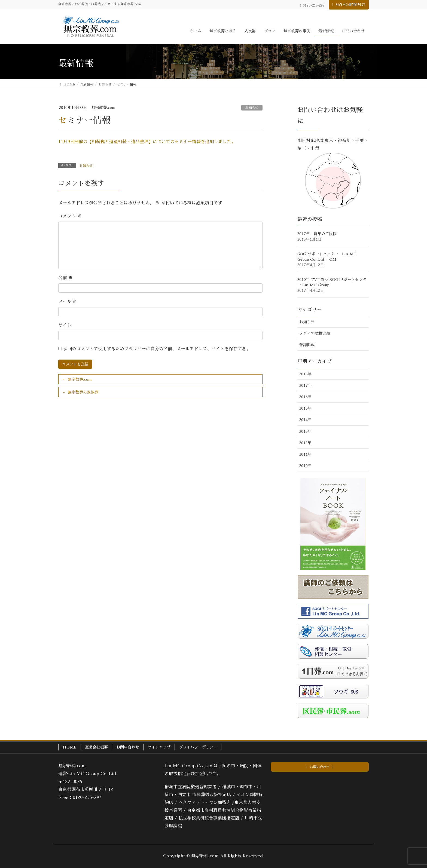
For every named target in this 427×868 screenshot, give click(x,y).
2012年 (305, 443)
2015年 (305, 408)
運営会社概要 (96, 747)
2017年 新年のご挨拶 (317, 234)
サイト (65, 325)
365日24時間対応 (350, 5)
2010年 (305, 466)
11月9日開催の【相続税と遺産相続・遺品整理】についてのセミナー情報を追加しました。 (147, 142)
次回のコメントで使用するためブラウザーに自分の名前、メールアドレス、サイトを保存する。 (157, 349)
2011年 (305, 454)
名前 (65, 278)
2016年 (305, 397)
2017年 (306, 385)
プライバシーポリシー (198, 747)
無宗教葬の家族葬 (83, 392)
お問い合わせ (128, 747)
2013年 (305, 431)
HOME (70, 747)
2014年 (305, 420)
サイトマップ (159, 747)
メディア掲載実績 (315, 333)
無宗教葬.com (80, 379)
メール (68, 302)
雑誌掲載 (307, 345)
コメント (70, 216)
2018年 (305, 374)
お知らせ (252, 108)
